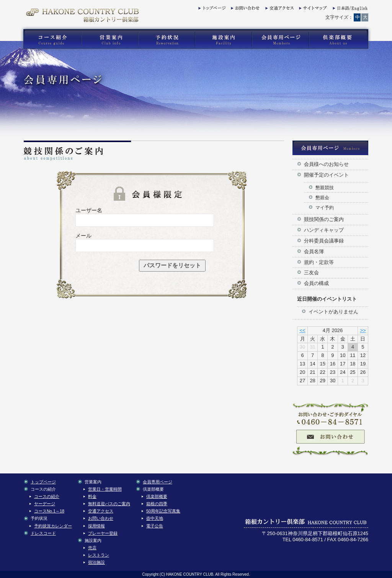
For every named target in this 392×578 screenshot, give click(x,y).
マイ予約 (325, 207)
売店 (92, 548)
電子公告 (155, 526)
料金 (92, 496)
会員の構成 (316, 283)
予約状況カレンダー (53, 526)
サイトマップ (312, 10)
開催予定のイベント (326, 175)
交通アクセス (279, 10)
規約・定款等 (319, 262)
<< (302, 330)
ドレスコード (43, 533)
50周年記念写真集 (163, 511)
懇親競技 (325, 187)
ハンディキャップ (324, 230)
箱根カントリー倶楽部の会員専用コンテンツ (280, 39)
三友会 (311, 273)
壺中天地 (155, 518)
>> (363, 330)
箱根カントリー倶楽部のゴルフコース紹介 (51, 39)
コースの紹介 (47, 496)
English (350, 10)
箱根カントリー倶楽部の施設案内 (223, 39)
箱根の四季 (157, 504)
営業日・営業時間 (105, 489)
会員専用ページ (158, 482)
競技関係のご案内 (324, 219)
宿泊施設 (96, 562)
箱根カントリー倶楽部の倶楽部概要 (340, 39)
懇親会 (322, 197)
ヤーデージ (45, 504)
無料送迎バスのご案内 (109, 504)
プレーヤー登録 (103, 533)
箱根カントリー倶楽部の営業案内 (110, 39)
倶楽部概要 (157, 496)
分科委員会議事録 (324, 241)
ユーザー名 (89, 210)
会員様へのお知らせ (326, 164)
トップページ (212, 10)
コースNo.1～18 (49, 511)
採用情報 (96, 526)
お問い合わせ (244, 10)
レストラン (99, 555)
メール (83, 236)
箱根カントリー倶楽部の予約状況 (167, 39)
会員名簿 (314, 251)
